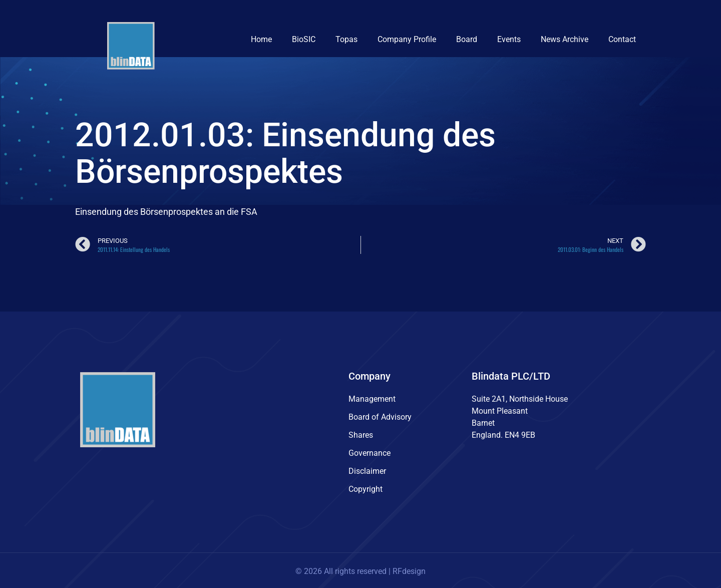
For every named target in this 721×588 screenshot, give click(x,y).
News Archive (565, 39)
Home (261, 39)
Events (509, 39)
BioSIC (304, 39)
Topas (346, 39)
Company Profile (407, 39)
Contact (622, 39)
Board (467, 39)
